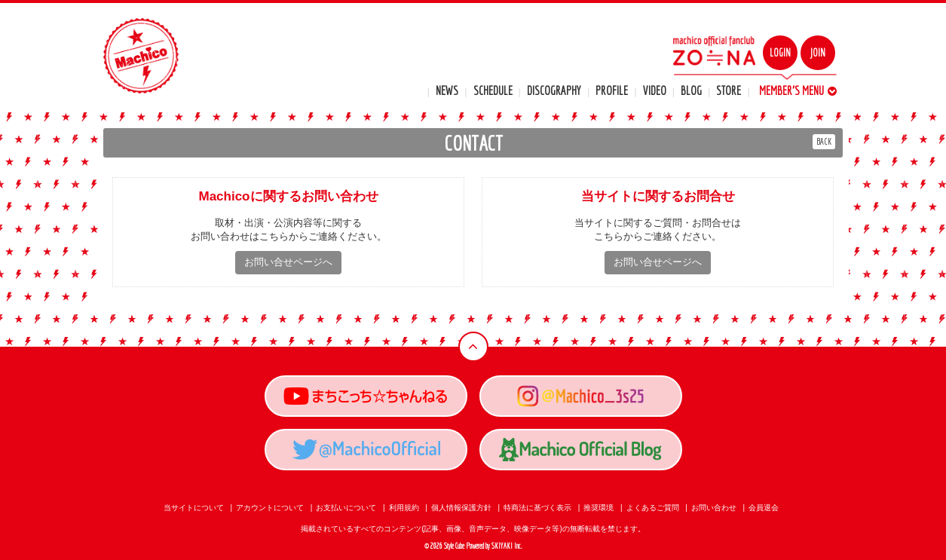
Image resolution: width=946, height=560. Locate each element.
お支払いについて (346, 508)
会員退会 (764, 508)
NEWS (447, 90)
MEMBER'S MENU (798, 90)
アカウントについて (270, 508)
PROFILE (612, 90)
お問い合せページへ (288, 262)
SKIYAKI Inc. (507, 546)
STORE (729, 90)
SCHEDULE (493, 90)
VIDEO (655, 90)
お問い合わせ (714, 508)
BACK (824, 141)
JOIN (817, 53)
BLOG (691, 90)
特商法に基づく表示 (537, 508)
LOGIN (780, 53)
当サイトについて (194, 508)
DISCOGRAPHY (554, 90)
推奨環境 (599, 508)
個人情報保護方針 (461, 508)
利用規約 (404, 508)
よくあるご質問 (653, 508)
